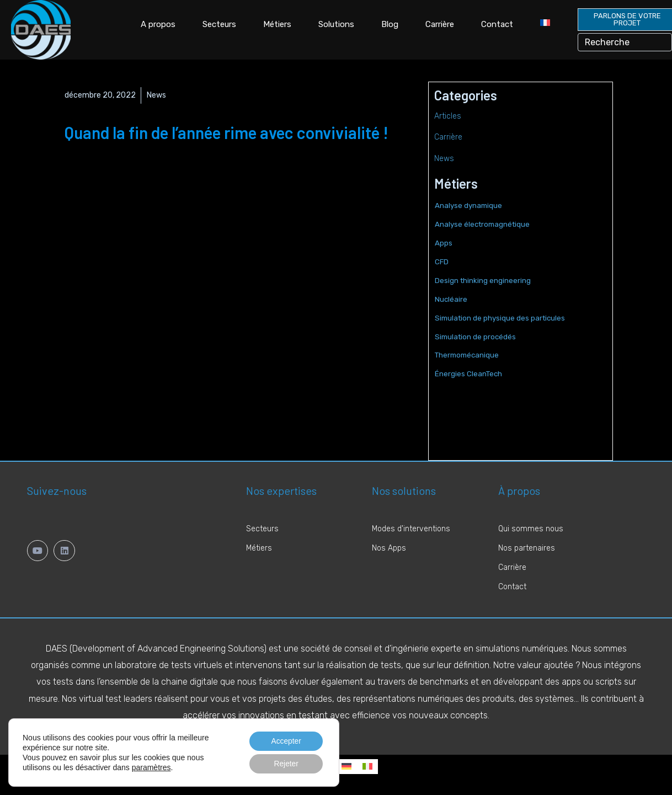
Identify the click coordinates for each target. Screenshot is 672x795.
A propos (158, 24)
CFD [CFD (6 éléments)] (442, 262)
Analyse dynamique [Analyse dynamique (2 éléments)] (468, 206)
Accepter (286, 740)
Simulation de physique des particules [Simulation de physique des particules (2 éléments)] (500, 318)
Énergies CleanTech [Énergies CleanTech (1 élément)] (468, 374)
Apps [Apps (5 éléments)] (444, 243)
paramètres (151, 767)
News (156, 95)
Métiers (277, 24)
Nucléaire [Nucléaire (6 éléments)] (451, 299)
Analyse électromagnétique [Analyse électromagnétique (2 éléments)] (482, 224)
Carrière (440, 24)
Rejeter (286, 764)
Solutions (336, 24)
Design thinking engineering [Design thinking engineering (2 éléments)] (483, 281)
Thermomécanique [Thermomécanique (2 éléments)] (467, 355)
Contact (497, 24)
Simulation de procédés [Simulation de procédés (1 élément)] (475, 337)
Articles (448, 116)
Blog (390, 24)
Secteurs (219, 24)
